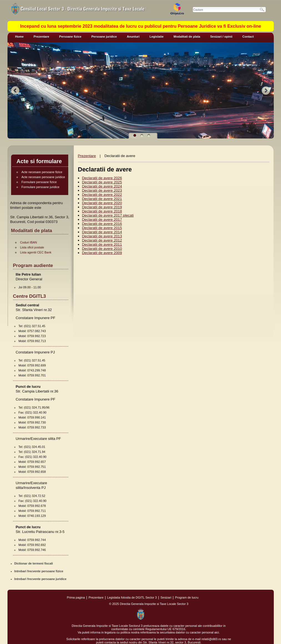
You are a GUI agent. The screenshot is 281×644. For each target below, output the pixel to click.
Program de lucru (187, 597)
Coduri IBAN (28, 242)
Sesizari (166, 597)
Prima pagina (76, 597)
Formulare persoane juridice (40, 187)
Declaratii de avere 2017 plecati (108, 215)
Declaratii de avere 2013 (102, 236)
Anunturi (133, 37)
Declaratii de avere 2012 (102, 240)
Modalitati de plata (187, 37)
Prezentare (41, 37)
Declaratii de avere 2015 (102, 228)
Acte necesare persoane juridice (43, 177)
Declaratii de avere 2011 (102, 244)
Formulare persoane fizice (39, 182)
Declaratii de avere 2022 (102, 195)
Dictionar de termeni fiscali (34, 563)
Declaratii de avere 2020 (102, 203)
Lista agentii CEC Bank (36, 252)
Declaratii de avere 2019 (102, 207)
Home (20, 37)
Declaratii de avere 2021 (102, 199)
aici (217, 632)
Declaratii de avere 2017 (102, 220)
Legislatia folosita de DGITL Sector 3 (132, 597)
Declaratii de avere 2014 (102, 232)
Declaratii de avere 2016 (102, 224)
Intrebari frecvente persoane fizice (39, 571)
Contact (248, 37)
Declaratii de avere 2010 (102, 249)
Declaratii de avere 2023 (102, 190)
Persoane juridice (104, 37)
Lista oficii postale (32, 247)
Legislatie (157, 37)
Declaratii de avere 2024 (102, 186)
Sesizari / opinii (221, 37)
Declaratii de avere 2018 (102, 211)
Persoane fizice (70, 37)
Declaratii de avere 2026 (102, 178)
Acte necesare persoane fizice (42, 172)
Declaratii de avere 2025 (102, 182)
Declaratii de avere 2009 (102, 253)
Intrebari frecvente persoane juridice (40, 579)
